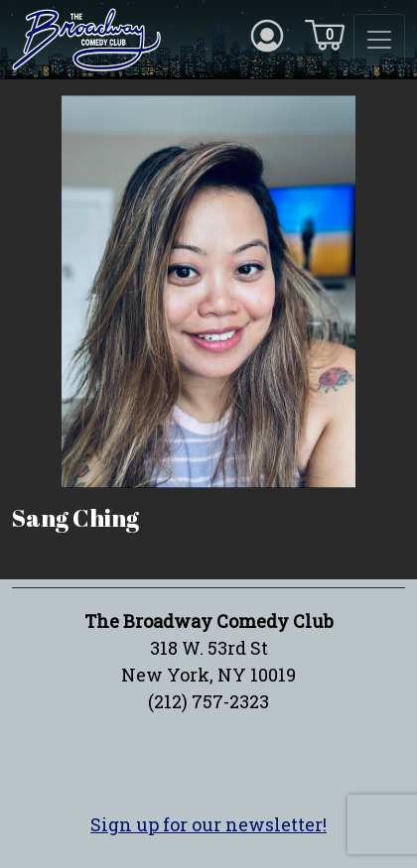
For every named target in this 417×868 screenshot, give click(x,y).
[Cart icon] (325, 34)
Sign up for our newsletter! (208, 824)
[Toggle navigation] (379, 40)
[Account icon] (267, 34)
